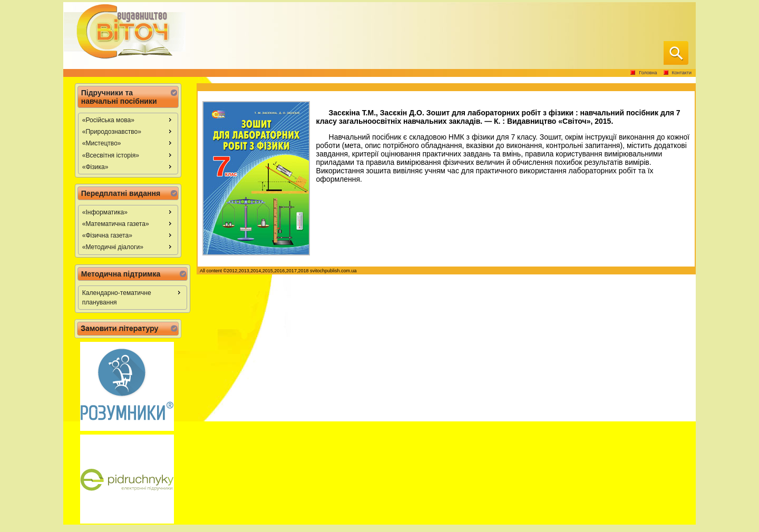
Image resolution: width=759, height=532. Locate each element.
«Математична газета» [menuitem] (128, 223)
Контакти (682, 73)
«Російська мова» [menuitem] (128, 120)
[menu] (128, 144)
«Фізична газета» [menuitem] (128, 235)
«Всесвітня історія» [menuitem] (128, 155)
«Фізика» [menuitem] (128, 166)
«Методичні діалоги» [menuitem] (128, 247)
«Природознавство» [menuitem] (128, 131)
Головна (648, 73)
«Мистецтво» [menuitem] (128, 143)
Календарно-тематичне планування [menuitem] (133, 297)
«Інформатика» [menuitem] (128, 212)
